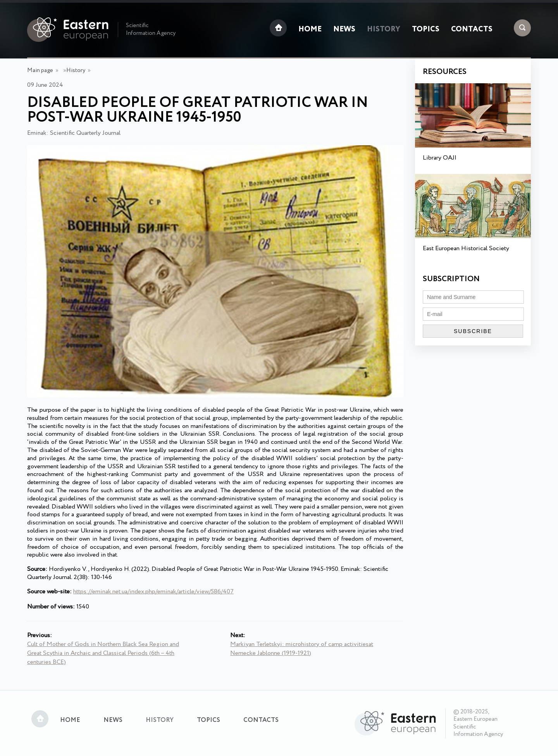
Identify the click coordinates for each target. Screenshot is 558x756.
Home (310, 29)
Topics (426, 29)
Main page (40, 70)
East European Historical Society (466, 248)
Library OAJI (440, 158)
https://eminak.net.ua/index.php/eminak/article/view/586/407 (153, 592)
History (384, 29)
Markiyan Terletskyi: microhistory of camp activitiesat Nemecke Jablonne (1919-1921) (302, 649)
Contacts (472, 29)
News (344, 29)
